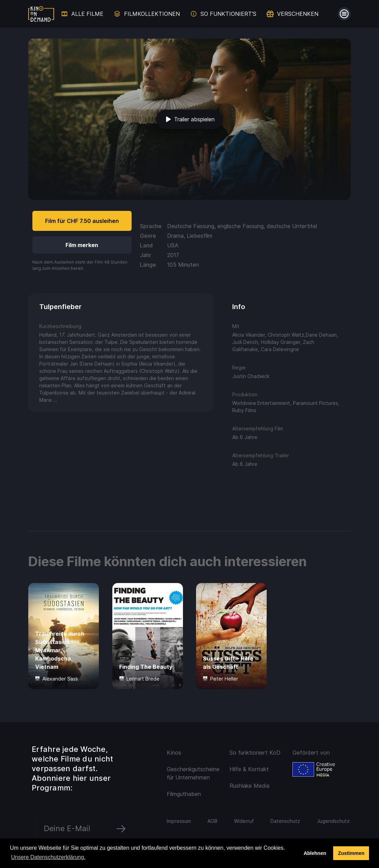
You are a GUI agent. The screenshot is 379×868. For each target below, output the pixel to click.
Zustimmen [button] (351, 853)
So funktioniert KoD (255, 753)
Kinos (174, 753)
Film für (82, 221)
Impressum (179, 821)
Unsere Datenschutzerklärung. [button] (48, 857)
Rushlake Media (249, 786)
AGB (212, 821)
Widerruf (244, 821)
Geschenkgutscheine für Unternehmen (193, 773)
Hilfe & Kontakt (249, 769)
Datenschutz (285, 821)
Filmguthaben (184, 794)
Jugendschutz (333, 821)
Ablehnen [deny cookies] (315, 853)
